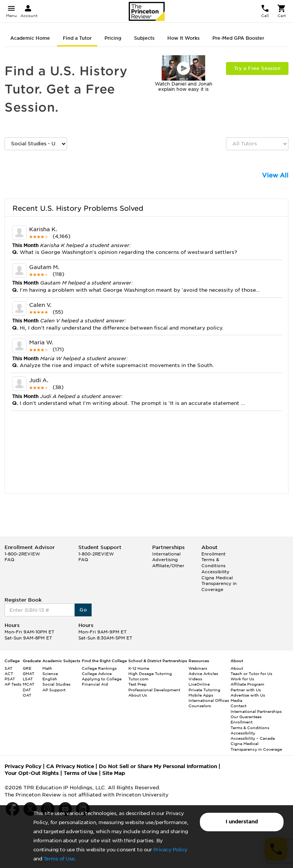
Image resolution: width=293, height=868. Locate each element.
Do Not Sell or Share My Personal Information (158, 766)
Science (50, 674)
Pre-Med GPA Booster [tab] (238, 38)
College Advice (97, 674)
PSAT (10, 679)
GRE (27, 668)
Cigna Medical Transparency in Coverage (219, 584)
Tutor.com (138, 679)
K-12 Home (139, 668)
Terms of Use (59, 859)
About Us (138, 695)
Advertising (165, 560)
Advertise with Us (248, 695)
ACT (9, 674)
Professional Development (154, 690)
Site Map (114, 773)
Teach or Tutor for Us (251, 674)
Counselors (200, 706)
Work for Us (242, 679)
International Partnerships (256, 711)
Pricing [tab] (113, 38)
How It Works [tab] (183, 38)
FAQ (9, 560)
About (237, 668)
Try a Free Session (257, 68)
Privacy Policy (170, 850)
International (166, 554)
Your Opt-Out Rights (32, 773)
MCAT (29, 684)
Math (47, 668)
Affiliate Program (247, 684)
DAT (27, 690)
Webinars (198, 668)
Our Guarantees (246, 717)
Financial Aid (95, 684)
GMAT (29, 674)
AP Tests (13, 684)
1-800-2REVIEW (22, 554)
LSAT (28, 679)
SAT (9, 668)
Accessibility (215, 572)
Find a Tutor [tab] (77, 38)
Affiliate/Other (168, 566)
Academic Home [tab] (30, 38)
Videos (195, 679)
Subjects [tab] (144, 38)
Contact (238, 706)
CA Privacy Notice (70, 766)
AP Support (54, 690)
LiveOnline (199, 684)
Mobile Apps (201, 695)
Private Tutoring (204, 690)
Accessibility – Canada (253, 738)
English (50, 679)
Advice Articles (203, 674)
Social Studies (56, 684)
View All (275, 175)
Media (236, 700)
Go (83, 610)
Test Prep (137, 684)
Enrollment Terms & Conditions (214, 560)
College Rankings (99, 668)
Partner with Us (246, 690)
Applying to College (102, 679)
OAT (27, 695)
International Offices (209, 700)
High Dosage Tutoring (150, 674)
